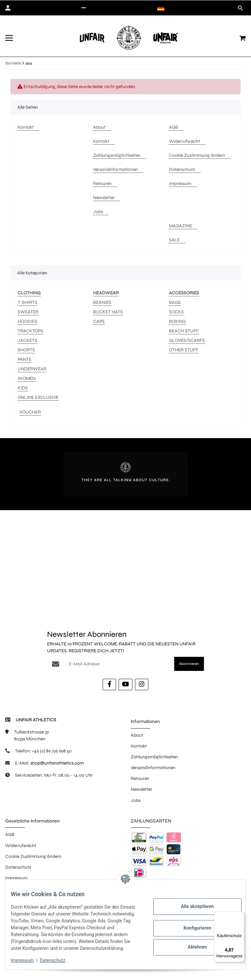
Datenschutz (58, 960)
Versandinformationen (153, 768)
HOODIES (27, 321)
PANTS (25, 359)
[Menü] (241, 915)
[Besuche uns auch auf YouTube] (125, 684)
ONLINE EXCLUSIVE (38, 397)
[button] (84, 8)
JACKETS (27, 340)
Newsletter (142, 789)
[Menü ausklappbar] (9, 38)
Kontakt (139, 746)
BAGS (175, 302)
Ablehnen (192, 944)
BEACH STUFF (184, 331)
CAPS (99, 321)
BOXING (177, 321)
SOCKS (176, 312)
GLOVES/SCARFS (187, 340)
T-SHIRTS (27, 302)
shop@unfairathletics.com (57, 763)
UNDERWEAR (32, 369)
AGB (10, 834)
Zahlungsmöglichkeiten (154, 757)
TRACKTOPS (30, 331)
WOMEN (27, 378)
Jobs (136, 800)
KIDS (23, 388)
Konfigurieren (192, 925)
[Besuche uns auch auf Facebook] (109, 684)
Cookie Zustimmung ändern (33, 856)
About (137, 735)
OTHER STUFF (184, 350)
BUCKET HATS (108, 312)
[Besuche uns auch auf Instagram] (142, 684)
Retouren (140, 778)
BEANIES (102, 302)
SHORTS (26, 350)
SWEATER (28, 312)
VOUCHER (30, 412)
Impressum (27, 960)
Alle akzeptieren (192, 903)
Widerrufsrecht (21, 846)
